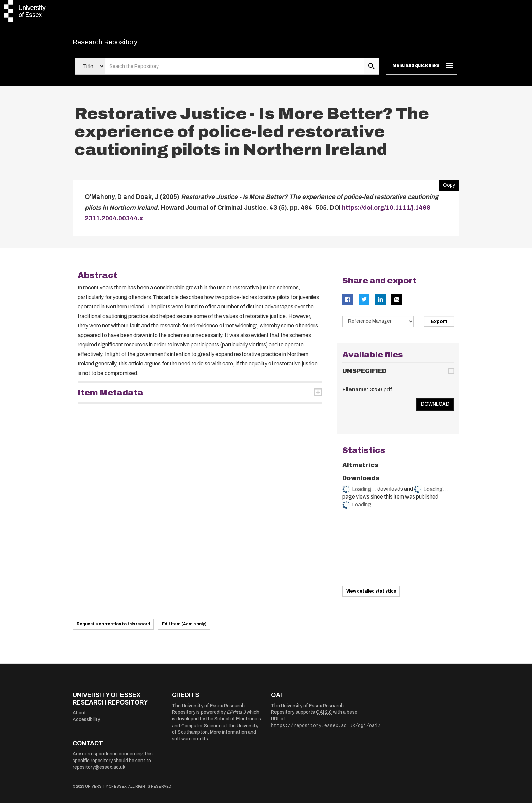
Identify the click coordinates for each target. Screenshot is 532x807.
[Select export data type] (378, 325)
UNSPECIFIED (364, 375)
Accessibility (86, 724)
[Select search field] (90, 71)
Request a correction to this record (113, 628)
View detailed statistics (371, 596)
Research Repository (120, 44)
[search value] (235, 71)
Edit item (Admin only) (184, 628)
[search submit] (372, 71)
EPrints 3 (236, 717)
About (79, 717)
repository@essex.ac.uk (99, 772)
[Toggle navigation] (422, 71)
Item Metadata (110, 397)
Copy (447, 188)
